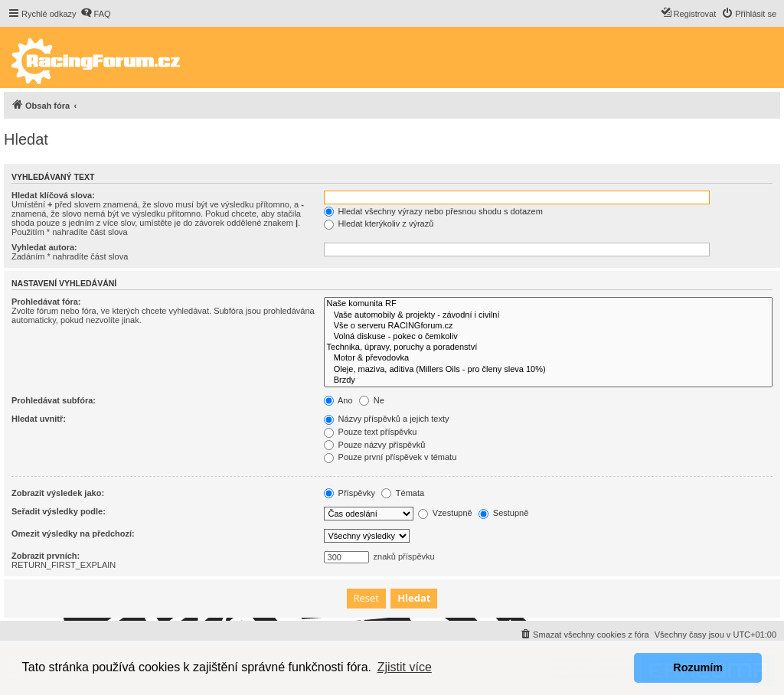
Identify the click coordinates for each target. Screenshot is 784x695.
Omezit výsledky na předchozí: (73, 533)
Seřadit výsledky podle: (59, 511)
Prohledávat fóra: (46, 302)
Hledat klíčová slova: (53, 195)
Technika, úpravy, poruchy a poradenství (548, 347)
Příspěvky (350, 493)
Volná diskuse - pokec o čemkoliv (548, 337)
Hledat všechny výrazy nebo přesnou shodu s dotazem (433, 211)
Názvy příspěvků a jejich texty (387, 419)
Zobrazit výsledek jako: (58, 493)
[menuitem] (96, 14)
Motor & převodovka (548, 358)
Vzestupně (445, 513)
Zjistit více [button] (405, 667)
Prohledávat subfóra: (54, 400)
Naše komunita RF (548, 304)
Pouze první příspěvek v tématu (390, 457)
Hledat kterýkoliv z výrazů (379, 224)
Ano (338, 400)
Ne (372, 400)
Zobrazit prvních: (46, 556)
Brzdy (548, 380)
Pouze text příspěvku (371, 432)
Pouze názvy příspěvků (375, 445)
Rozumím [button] (698, 667)
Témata (403, 493)
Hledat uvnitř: (39, 419)
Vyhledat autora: (44, 247)
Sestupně (504, 513)
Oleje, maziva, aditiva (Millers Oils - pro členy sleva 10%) (548, 370)
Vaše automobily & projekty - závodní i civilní (548, 315)
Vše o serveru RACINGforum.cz (548, 326)
